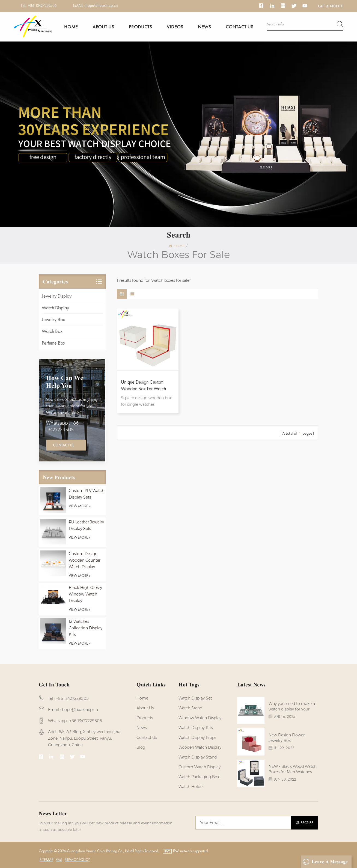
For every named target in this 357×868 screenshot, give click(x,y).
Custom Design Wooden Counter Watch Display (85, 560)
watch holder (191, 787)
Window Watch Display (200, 718)
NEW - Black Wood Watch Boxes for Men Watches (293, 769)
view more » (80, 506)
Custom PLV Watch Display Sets (87, 494)
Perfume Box (53, 343)
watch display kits (196, 728)
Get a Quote (331, 6)
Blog (141, 747)
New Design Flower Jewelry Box (287, 738)
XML (59, 860)
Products (140, 27)
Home (71, 27)
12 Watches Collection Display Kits (86, 628)
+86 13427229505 (42, 5)
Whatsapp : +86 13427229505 (62, 426)
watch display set (195, 698)
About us (103, 27)
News (204, 27)
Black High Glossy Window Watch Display (85, 594)
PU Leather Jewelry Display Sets (86, 525)
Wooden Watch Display (200, 747)
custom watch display (200, 767)
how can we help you (65, 382)
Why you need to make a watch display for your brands (292, 706)
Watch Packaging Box (199, 777)
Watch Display (55, 308)
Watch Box (52, 331)
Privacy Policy (77, 860)
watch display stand (198, 757)
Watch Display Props (197, 737)
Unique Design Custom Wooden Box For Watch (143, 385)
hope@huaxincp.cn (102, 5)
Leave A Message (325, 862)
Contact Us (64, 445)
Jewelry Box (53, 319)
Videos (175, 27)
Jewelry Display (57, 296)
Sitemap (46, 860)
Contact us (240, 27)
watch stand (190, 708)
